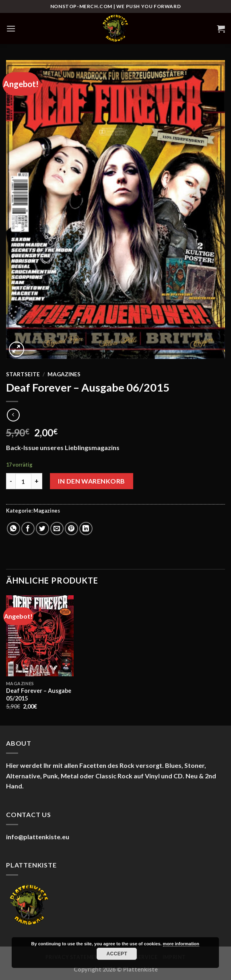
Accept (117, 954)
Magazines (64, 374)
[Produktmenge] (23, 481)
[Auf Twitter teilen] (42, 529)
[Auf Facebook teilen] (28, 529)
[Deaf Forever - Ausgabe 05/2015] (40, 636)
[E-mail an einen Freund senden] (57, 529)
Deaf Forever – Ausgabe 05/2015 (39, 694)
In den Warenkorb (92, 481)
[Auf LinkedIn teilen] (86, 529)
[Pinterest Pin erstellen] (71, 529)
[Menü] (11, 28)
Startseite (23, 374)
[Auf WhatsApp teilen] (13, 529)
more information (181, 944)
